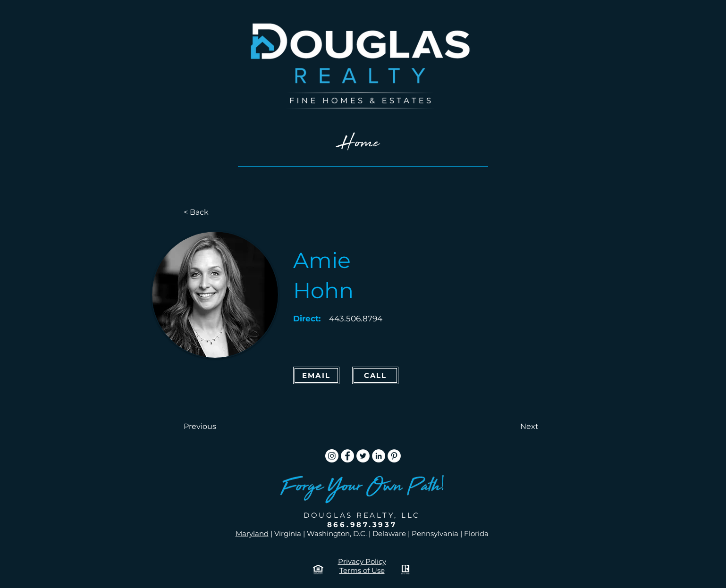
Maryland (252, 533)
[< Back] (215, 212)
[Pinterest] (394, 456)
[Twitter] (363, 456)
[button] (215, 427)
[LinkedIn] (379, 456)
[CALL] (375, 375)
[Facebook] (347, 456)
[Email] (316, 375)
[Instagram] (332, 456)
